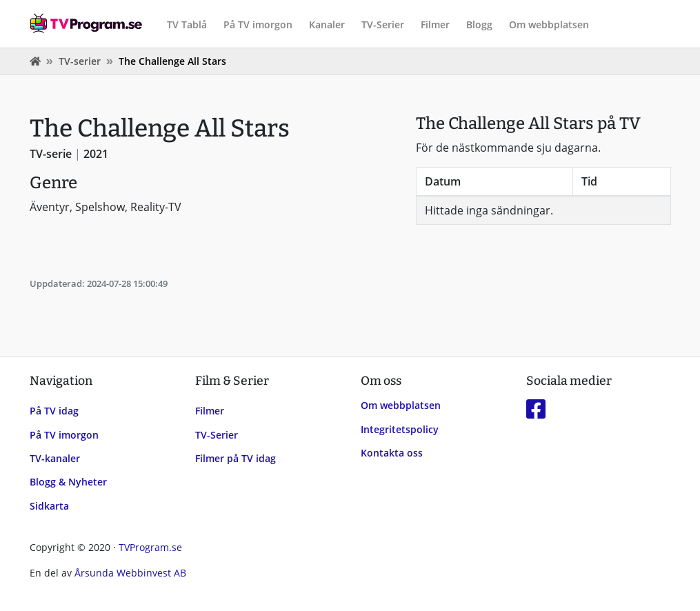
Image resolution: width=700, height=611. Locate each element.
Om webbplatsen (549, 24)
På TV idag (54, 411)
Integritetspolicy (400, 429)
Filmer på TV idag (236, 458)
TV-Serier (383, 24)
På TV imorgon (258, 24)
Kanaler (327, 24)
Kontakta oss (392, 453)
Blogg (479, 24)
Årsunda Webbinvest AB (130, 573)
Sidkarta (49, 506)
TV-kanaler (55, 458)
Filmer (435, 24)
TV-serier (80, 61)
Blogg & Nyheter (68, 482)
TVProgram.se (150, 547)
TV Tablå (187, 24)
